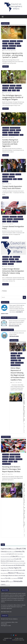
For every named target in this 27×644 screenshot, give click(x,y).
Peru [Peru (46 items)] (8, 578)
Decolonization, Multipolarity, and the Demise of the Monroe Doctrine (24, 408)
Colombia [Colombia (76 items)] (20, 552)
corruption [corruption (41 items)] (10, 554)
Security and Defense (11, 48)
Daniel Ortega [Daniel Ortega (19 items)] (22, 557)
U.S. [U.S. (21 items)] (12, 578)
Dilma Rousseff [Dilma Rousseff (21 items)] (4, 559)
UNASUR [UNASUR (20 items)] (15, 578)
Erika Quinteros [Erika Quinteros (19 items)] (17, 563)
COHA (13, 137)
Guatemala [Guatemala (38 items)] (12, 565)
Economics (18, 130)
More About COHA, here (6, 612)
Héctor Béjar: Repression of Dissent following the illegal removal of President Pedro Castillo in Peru (18, 374)
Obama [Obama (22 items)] (3, 578)
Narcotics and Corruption (14, 135)
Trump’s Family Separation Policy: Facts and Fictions (12, 187)
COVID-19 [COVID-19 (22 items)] (17, 554)
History (18, 356)
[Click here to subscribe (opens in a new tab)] (14, 326)
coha (11, 93)
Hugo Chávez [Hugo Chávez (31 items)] (5, 568)
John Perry (14, 51)
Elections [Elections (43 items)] (4, 561)
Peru (20, 360)
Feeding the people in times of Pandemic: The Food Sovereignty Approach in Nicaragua (24, 506)
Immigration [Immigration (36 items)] (5, 570)
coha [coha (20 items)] (13, 552)
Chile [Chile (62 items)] (4, 552)
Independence (5, 46)
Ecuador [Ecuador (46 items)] (18, 559)
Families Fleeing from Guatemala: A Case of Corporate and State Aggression (10, 143)
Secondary (20, 179)
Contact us (15, 619)
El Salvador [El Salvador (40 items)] (12, 561)
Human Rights (11, 44)
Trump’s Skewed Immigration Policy (13, 227)
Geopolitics (5, 44)
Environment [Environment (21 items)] (10, 563)
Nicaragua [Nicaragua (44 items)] (7, 575)
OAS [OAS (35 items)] (23, 576)
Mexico (4, 219)
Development (20, 41)
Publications (19, 262)
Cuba (11, 257)
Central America (6, 41)
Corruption (12, 457)
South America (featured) (16, 365)
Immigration (17, 44)
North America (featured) (7, 179)
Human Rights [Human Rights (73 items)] (15, 568)
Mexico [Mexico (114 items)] (13, 573)
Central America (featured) (15, 128)
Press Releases (13, 262)
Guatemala (11, 133)
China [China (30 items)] (9, 552)
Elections (20, 353)
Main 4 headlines (12, 46)
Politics (9, 90)
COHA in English (13, 41)
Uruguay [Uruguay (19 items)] (11, 582)
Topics (18, 90)
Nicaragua (19, 46)
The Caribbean (11, 264)
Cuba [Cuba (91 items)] (15, 556)
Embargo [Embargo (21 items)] (18, 561)
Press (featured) (6, 262)
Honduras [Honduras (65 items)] (20, 565)
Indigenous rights (21, 358)
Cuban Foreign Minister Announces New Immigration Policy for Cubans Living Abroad (13, 272)
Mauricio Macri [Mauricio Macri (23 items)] (4, 573)
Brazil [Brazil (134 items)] (21, 549)
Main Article (5, 462)
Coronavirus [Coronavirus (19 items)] (4, 554)
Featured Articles (13, 217)
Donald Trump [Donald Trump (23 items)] (11, 559)
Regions (4, 48)
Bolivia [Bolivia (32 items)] (14, 549)
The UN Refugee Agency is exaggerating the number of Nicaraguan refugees (13, 97)
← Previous (4, 291)
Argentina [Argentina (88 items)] (6, 549)
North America (12, 177)
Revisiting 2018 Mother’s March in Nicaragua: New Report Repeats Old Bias (11, 469)
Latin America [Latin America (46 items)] (20, 570)
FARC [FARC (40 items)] (5, 565)
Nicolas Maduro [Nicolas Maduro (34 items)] (16, 576)
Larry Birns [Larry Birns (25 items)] (12, 570)
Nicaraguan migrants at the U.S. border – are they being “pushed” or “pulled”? (13, 55)
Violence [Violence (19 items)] (8, 585)
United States (5, 181)
